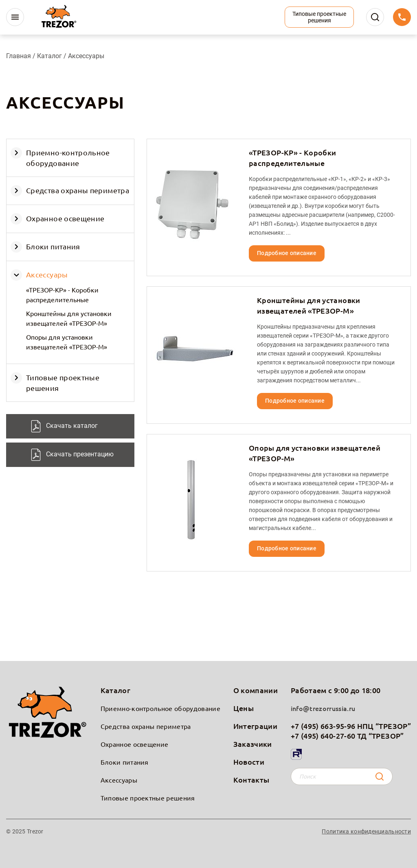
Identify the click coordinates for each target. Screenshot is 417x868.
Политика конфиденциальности (366, 831)
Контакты (251, 780)
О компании (256, 690)
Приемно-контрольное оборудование (160, 708)
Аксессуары (47, 274)
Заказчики (253, 744)
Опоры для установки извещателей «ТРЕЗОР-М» (67, 342)
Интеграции (256, 726)
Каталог (50, 56)
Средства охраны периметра (78, 190)
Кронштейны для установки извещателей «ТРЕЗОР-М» (69, 318)
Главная (19, 56)
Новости (249, 762)
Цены (244, 708)
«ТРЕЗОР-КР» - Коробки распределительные (62, 294)
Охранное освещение (65, 218)
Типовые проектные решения (148, 798)
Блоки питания (53, 246)
